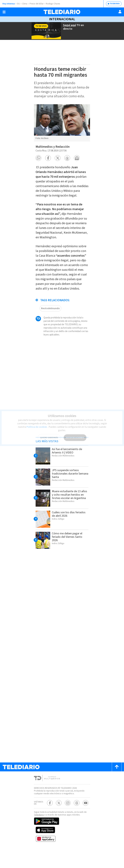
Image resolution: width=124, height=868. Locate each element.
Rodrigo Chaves (55, 4)
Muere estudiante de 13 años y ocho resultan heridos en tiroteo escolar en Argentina (68, 512)
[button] (38, 156)
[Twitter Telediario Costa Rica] (59, 821)
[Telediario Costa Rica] (62, 12)
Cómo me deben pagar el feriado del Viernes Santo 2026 (68, 553)
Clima (25, 4)
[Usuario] (120, 12)
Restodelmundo (50, 321)
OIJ (18, 4)
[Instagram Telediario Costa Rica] (68, 821)
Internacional (62, 19)
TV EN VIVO (115, 4)
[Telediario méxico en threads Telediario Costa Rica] (77, 821)
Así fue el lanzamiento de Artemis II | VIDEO (68, 467)
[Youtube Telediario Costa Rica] (86, 821)
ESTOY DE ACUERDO (75, 435)
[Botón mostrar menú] (4, 12)
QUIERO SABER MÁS (49, 435)
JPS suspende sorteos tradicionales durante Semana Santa (66, 489)
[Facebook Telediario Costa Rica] (50, 821)
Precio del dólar (37, 4)
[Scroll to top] (117, 783)
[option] (62, 123)
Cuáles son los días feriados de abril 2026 (66, 530)
